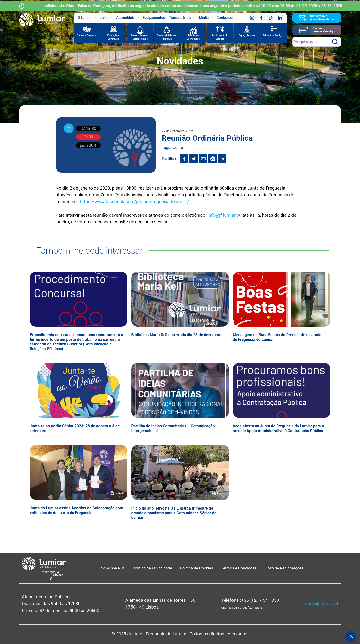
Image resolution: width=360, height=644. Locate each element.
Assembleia (127, 18)
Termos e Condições (239, 568)
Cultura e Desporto (87, 35)
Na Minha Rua (113, 568)
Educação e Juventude (113, 37)
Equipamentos (154, 18)
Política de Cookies (196, 568)
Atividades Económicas (193, 37)
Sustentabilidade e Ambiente (167, 37)
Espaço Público (247, 35)
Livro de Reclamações (284, 568)
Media (206, 18)
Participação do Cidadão (220, 37)
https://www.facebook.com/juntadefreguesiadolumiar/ (135, 201)
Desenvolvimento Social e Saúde (140, 37)
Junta (106, 18)
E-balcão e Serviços (273, 35)
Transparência (182, 18)
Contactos (225, 18)
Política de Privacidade (152, 568)
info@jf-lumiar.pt (224, 215)
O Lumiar (87, 18)
